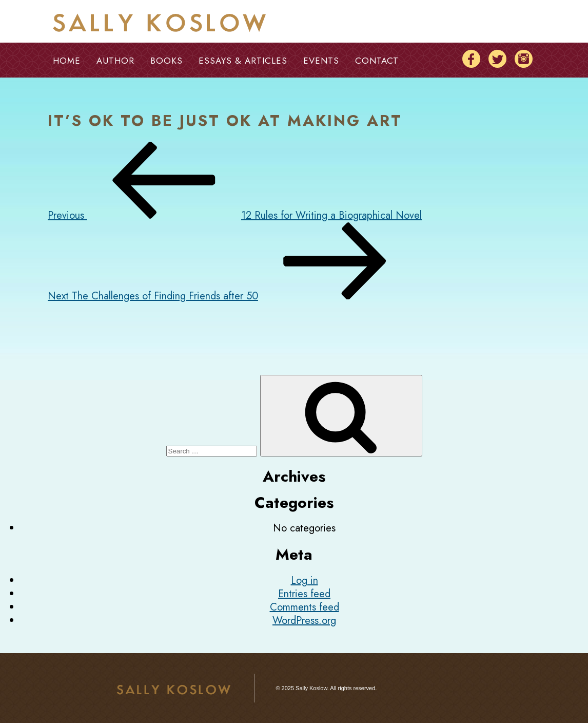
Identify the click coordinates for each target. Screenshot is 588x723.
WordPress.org (304, 621)
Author (115, 61)
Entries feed (304, 594)
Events (321, 61)
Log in (305, 581)
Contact (377, 61)
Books (166, 61)
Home (67, 61)
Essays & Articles (243, 61)
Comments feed (305, 607)
